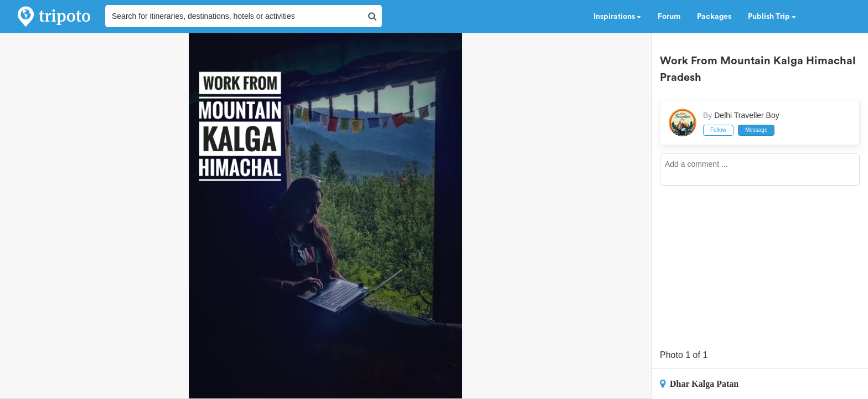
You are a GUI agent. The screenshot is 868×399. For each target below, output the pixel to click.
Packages (714, 17)
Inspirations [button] (617, 17)
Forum (669, 17)
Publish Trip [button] (772, 17)
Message (756, 130)
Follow (718, 130)
